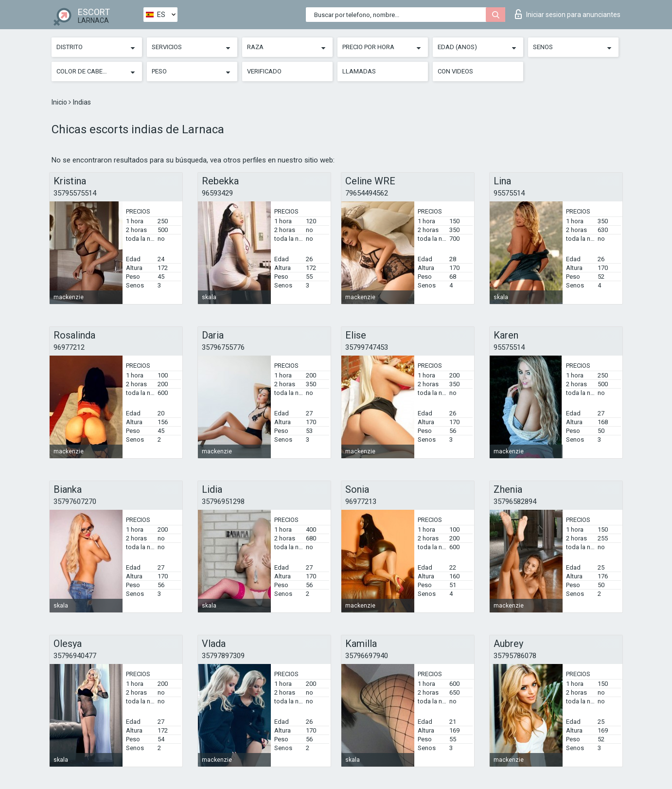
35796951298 (223, 502)
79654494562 (367, 193)
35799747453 (367, 347)
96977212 (69, 347)
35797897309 (223, 656)
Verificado (264, 71)
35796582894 (515, 502)
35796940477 (75, 656)
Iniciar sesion (568, 14)
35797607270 (75, 502)
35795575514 (75, 193)
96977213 (361, 502)
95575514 (509, 193)
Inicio (60, 102)
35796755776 (223, 347)
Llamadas (359, 71)
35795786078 (515, 656)
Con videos (455, 71)
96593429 (217, 193)
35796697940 (367, 656)
